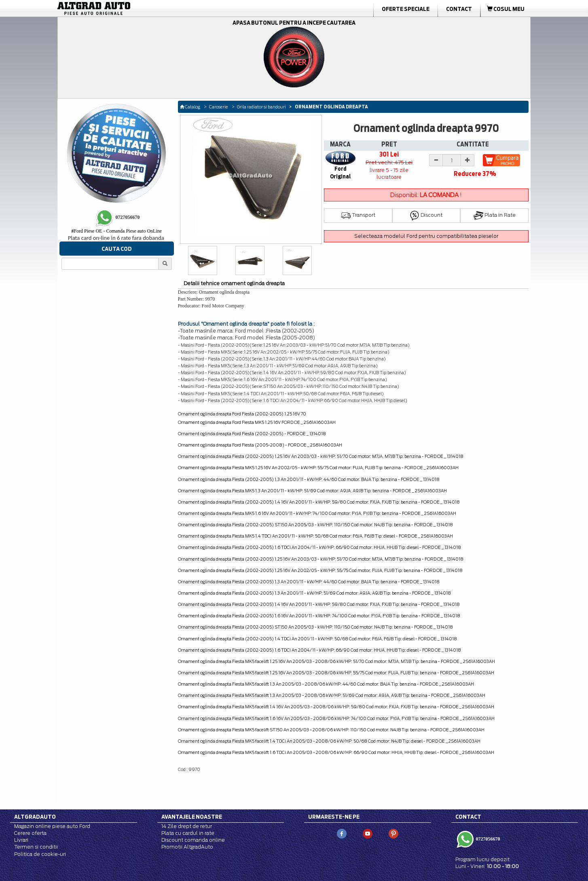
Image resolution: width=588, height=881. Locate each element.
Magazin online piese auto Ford (52, 826)
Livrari (21, 840)
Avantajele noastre (192, 817)
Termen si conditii (36, 847)
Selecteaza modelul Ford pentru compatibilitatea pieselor (426, 236)
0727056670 (488, 839)
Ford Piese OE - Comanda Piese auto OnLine (116, 231)
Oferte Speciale (406, 9)
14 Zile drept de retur (187, 826)
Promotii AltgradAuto (187, 847)
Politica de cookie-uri (40, 854)
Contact (459, 9)
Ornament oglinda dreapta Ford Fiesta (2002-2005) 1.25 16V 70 (242, 414)
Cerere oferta (30, 833)
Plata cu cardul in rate (188, 833)
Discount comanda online (193, 840)
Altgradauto (35, 817)
